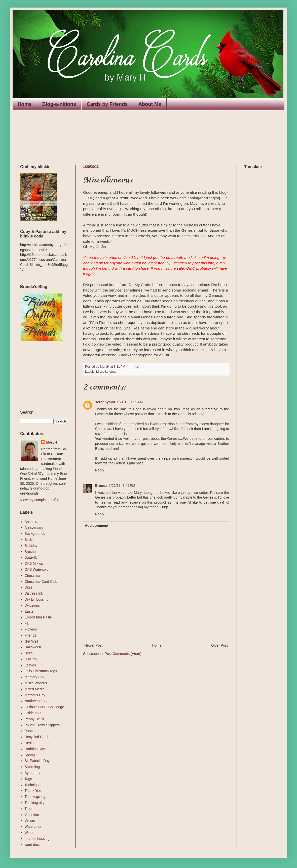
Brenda (101, 486)
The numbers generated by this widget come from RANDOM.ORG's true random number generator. (40, 376)
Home (25, 104)
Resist (30, 743)
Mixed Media (35, 689)
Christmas (33, 575)
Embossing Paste (38, 617)
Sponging (32, 755)
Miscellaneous (106, 372)
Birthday (31, 546)
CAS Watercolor (37, 569)
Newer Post (93, 645)
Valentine (32, 815)
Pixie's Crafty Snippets (42, 725)
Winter (30, 833)
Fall (28, 623)
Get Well (31, 641)
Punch (30, 731)
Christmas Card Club (41, 582)
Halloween (33, 647)
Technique (33, 785)
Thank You (33, 791)
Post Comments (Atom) (123, 654)
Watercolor (33, 827)
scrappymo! (105, 402)
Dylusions (32, 605)
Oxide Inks (33, 713)
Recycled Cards (37, 737)
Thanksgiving (35, 797)
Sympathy (32, 773)
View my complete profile (40, 500)
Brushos (31, 552)
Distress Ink (34, 593)
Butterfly (31, 557)
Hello (29, 653)
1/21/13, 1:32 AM (130, 402)
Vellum (30, 821)
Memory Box (35, 677)
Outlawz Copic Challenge (44, 707)
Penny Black (34, 719)
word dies (32, 845)
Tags (28, 779)
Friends (31, 635)
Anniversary (34, 527)
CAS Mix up (34, 563)
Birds (29, 540)
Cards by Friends (107, 104)
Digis (29, 587)
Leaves (30, 665)
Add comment (97, 525)
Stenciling (32, 767)
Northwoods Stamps (41, 701)
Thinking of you (37, 803)
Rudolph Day (35, 749)
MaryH (52, 442)
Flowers (31, 629)
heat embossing (37, 839)
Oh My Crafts (95, 247)
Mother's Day (35, 695)
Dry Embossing (37, 599)
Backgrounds (35, 534)
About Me (150, 104)
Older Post (219, 645)
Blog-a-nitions (59, 104)
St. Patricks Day (37, 761)
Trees (29, 809)
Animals (31, 522)
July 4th (31, 659)
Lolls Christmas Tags (41, 671)
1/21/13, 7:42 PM (122, 486)
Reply (100, 470)
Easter (30, 611)
